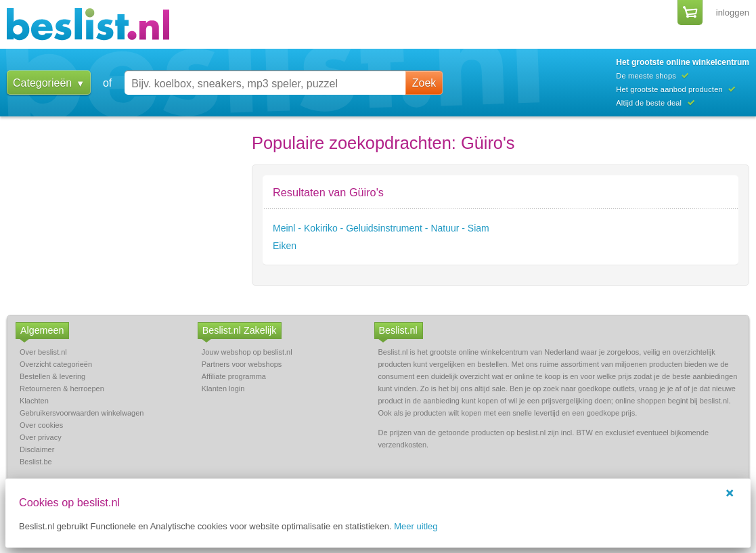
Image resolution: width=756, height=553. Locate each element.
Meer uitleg (416, 526)
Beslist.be (36, 462)
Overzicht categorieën (56, 364)
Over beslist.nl (43, 352)
